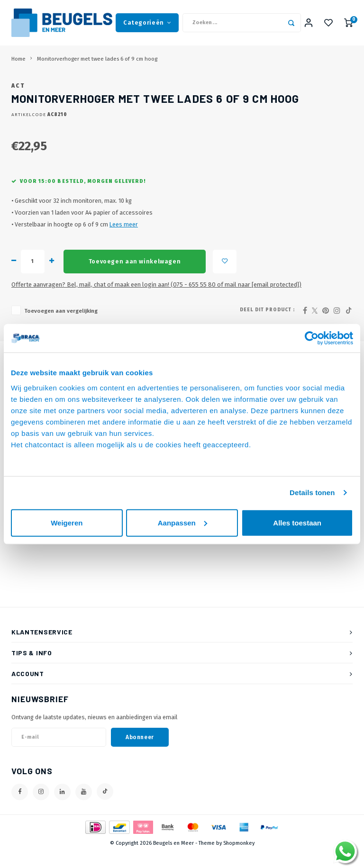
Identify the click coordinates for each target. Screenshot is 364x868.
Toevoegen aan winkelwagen (135, 277)
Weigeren (67, 522)
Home (18, 61)
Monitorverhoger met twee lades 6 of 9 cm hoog (97, 61)
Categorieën (147, 23)
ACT (18, 102)
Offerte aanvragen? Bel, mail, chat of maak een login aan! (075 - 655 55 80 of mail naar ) (156, 301)
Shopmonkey (239, 859)
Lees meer (124, 241)
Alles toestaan (297, 522)
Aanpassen (182, 522)
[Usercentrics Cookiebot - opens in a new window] (312, 338)
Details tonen (312, 493)
